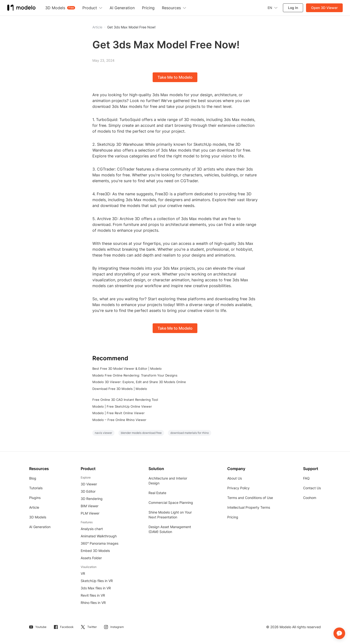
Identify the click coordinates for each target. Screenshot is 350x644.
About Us (235, 478)
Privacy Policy (238, 488)
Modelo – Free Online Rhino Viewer (119, 420)
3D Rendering (92, 499)
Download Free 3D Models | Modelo (120, 389)
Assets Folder (91, 558)
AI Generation (40, 527)
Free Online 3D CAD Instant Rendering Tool (125, 400)
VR (83, 573)
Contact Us (312, 488)
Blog (33, 478)
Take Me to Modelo (175, 77)
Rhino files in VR (93, 603)
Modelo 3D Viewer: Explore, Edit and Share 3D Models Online (139, 382)
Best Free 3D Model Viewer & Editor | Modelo (127, 369)
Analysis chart (92, 529)
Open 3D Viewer (324, 8)
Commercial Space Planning (171, 502)
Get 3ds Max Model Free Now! (131, 27)
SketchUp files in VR (97, 581)
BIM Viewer (90, 506)
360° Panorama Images (100, 543)
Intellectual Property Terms (249, 507)
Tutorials (36, 488)
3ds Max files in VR (96, 588)
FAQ (306, 478)
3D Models (38, 517)
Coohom (310, 498)
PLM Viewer (90, 513)
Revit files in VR (93, 595)
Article (34, 507)
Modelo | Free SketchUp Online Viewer (122, 406)
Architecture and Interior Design (168, 481)
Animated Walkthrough (99, 536)
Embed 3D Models (95, 551)
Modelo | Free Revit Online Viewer (118, 413)
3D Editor (88, 491)
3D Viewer (89, 484)
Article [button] (97, 27)
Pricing (233, 517)
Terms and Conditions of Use (250, 498)
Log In (293, 8)
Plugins (35, 498)
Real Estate (157, 493)
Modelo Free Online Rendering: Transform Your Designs (135, 375)
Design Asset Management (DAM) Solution (170, 529)
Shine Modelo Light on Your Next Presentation (170, 515)
